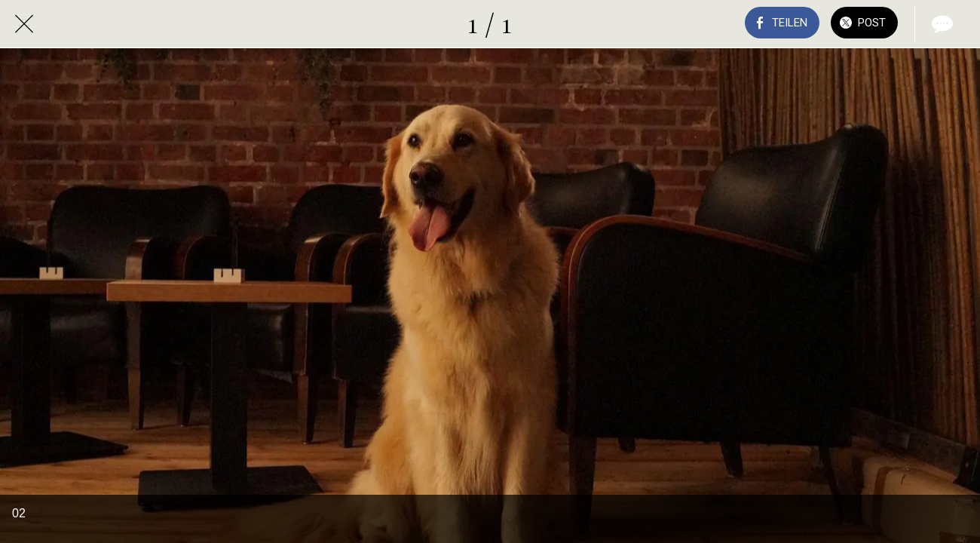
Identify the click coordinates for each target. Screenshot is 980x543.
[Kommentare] (941, 24)
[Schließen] (24, 24)
